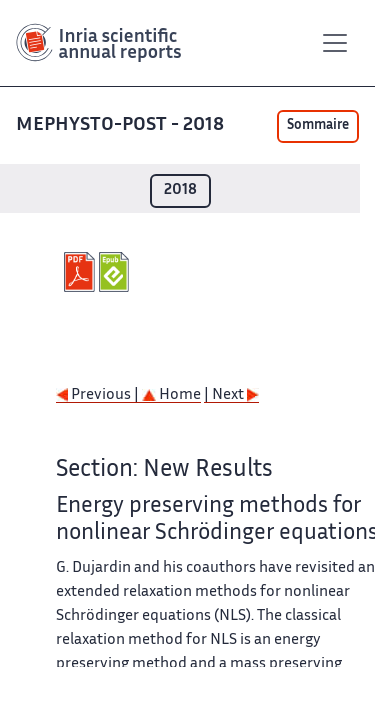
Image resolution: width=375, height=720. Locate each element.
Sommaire (318, 126)
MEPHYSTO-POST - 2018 (120, 125)
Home (171, 395)
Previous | (99, 395)
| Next (231, 395)
